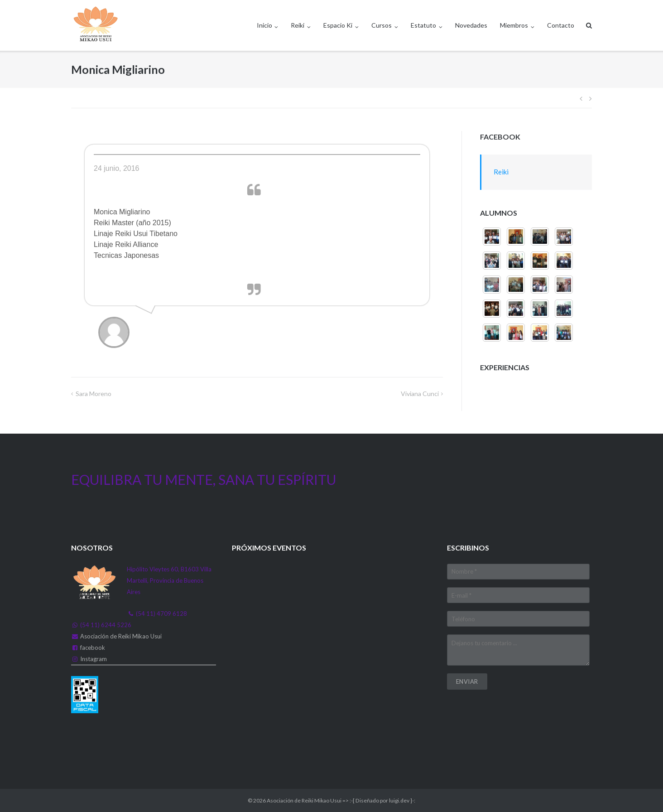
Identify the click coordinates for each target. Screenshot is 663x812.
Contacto (561, 25)
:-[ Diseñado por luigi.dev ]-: (382, 800)
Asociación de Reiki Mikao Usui (121, 636)
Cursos (382, 25)
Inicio (264, 25)
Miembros (514, 25)
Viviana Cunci (420, 394)
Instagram (94, 659)
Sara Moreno (94, 394)
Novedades (471, 25)
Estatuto (423, 25)
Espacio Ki (338, 25)
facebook (93, 648)
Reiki (298, 25)
